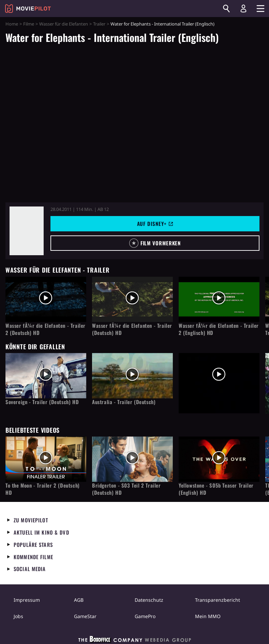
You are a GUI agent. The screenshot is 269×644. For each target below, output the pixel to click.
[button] (155, 243)
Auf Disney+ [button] (155, 224)
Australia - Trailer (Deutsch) (124, 402)
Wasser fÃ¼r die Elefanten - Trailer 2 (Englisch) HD (219, 329)
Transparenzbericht (218, 600)
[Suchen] (226, 9)
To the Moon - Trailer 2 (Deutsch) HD (43, 489)
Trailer (99, 24)
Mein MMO (208, 616)
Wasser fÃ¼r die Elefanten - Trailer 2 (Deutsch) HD (46, 329)
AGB (79, 600)
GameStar (85, 616)
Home (12, 24)
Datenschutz (149, 600)
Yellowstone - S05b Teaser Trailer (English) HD (216, 489)
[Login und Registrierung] (243, 9)
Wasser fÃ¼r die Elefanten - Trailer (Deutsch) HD (132, 329)
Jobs (18, 616)
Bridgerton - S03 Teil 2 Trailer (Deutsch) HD (126, 489)
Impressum (27, 600)
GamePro (145, 616)
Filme (29, 24)
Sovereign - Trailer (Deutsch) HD (42, 402)
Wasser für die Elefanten (64, 24)
